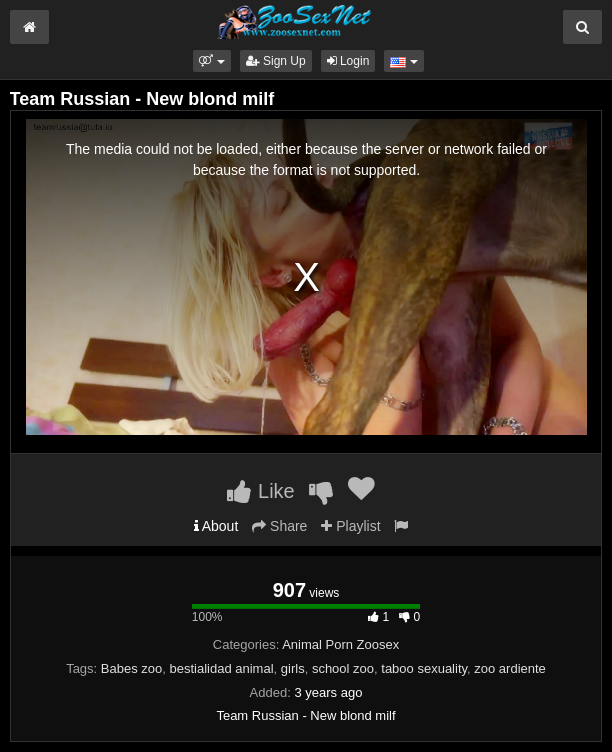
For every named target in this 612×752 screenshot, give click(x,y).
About (216, 526)
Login (348, 61)
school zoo (343, 668)
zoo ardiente (510, 668)
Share (279, 526)
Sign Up (276, 61)
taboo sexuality (424, 668)
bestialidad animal (222, 668)
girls (293, 668)
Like (260, 491)
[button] (211, 61)
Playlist (350, 526)
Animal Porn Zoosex (340, 644)
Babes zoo (131, 668)
